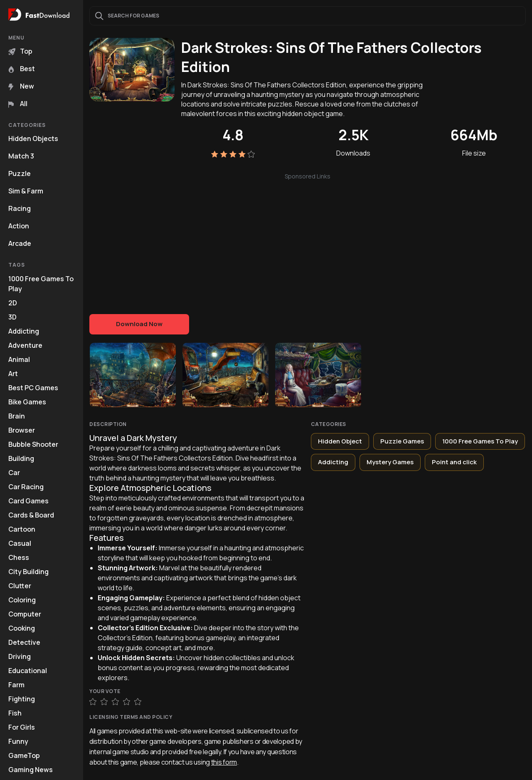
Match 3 (21, 156)
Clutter (20, 586)
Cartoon (22, 529)
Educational (28, 671)
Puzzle (20, 173)
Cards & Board (31, 515)
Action (19, 226)
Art (13, 374)
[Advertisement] (308, 239)
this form (224, 762)
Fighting (22, 699)
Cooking (22, 628)
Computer (25, 614)
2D (13, 303)
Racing (20, 208)
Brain (17, 416)
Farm (16, 685)
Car (14, 473)
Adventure (25, 345)
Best (22, 69)
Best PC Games (33, 388)
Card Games (28, 501)
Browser (22, 430)
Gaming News (31, 770)
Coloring (22, 600)
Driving (20, 656)
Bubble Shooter (33, 444)
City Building (28, 572)
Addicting (24, 331)
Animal (19, 359)
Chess (19, 557)
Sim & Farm (26, 191)
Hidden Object (340, 441)
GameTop (24, 755)
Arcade (20, 243)
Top (20, 51)
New (21, 86)
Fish (15, 713)
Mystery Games (390, 462)
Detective (24, 642)
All (18, 104)
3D (12, 317)
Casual (20, 543)
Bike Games (27, 402)
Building (21, 458)
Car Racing (26, 487)
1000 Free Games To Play (41, 284)
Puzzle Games (402, 441)
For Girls (22, 727)
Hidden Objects (33, 139)
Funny (18, 741)
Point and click (454, 462)
